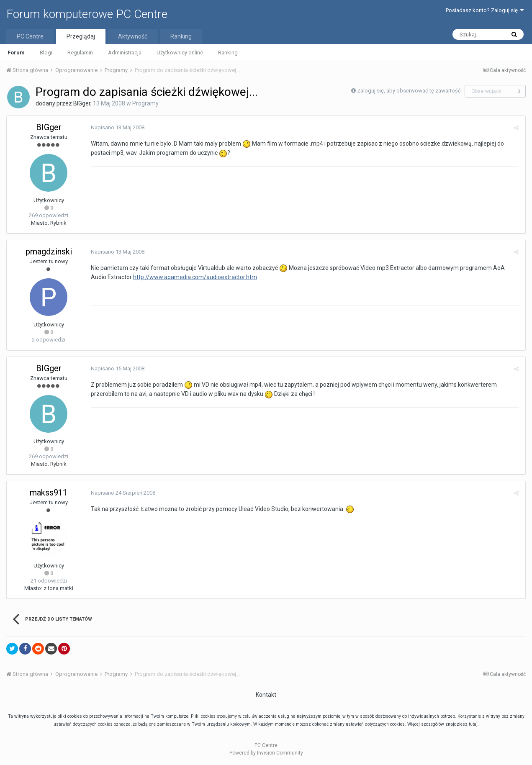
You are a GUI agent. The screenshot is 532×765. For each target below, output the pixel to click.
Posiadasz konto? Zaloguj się (485, 10)
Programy (145, 103)
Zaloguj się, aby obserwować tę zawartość (409, 91)
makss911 (49, 493)
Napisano (117, 127)
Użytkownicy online (180, 53)
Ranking (228, 53)
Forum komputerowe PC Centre (87, 14)
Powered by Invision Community (266, 753)
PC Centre (30, 36)
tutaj (473, 724)
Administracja (125, 53)
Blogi (46, 53)
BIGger (82, 103)
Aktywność (133, 36)
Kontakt (266, 695)
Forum (16, 53)
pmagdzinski (49, 252)
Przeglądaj (81, 36)
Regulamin (80, 53)
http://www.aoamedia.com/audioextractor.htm (195, 277)
